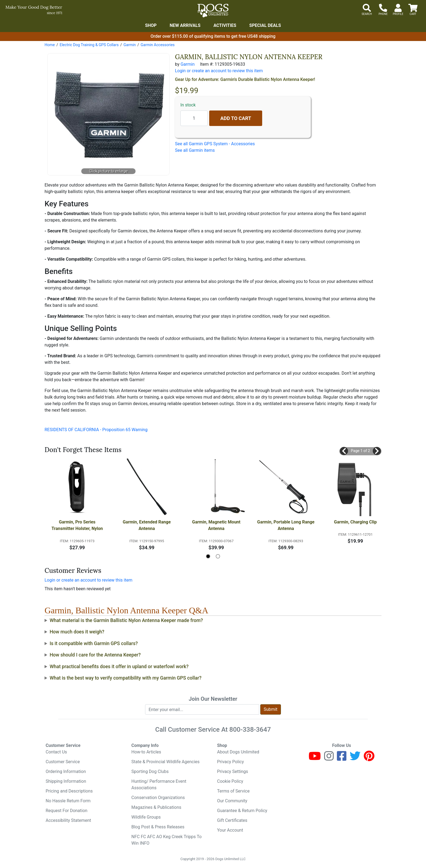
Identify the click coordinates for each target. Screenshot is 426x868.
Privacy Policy (231, 762)
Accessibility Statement (68, 820)
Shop (151, 25)
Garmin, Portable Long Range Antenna (286, 525)
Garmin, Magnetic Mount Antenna (217, 525)
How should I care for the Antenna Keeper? (95, 655)
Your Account (230, 830)
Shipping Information (66, 781)
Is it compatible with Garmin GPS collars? (94, 643)
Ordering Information (66, 771)
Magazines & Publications (156, 807)
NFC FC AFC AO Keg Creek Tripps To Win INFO (167, 840)
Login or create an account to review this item (88, 580)
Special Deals (265, 25)
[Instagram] (329, 758)
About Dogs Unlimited (238, 752)
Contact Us (56, 752)
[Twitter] (355, 758)
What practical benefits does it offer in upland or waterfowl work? (119, 667)
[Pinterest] (369, 758)
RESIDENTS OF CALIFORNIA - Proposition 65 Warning (96, 430)
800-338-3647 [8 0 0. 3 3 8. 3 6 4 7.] (250, 730)
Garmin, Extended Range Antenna (147, 525)
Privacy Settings (233, 771)
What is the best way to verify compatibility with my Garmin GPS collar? (126, 678)
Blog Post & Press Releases (158, 827)
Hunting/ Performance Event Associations (159, 785)
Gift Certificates (232, 820)
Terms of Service (233, 791)
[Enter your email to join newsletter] (202, 709)
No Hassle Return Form (68, 801)
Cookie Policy (230, 781)
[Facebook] (342, 758)
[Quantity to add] (194, 118)
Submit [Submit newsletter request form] (271, 709)
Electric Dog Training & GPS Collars (89, 45)
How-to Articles (146, 752)
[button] (344, 451)
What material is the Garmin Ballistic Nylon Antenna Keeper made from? (126, 620)
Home (50, 45)
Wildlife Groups (146, 817)
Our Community (232, 801)
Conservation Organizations (158, 798)
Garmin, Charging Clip (355, 522)
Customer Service (63, 762)
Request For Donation (67, 811)
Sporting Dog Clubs (150, 771)
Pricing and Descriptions (69, 791)
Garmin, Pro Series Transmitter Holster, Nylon (77, 525)
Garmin (129, 45)
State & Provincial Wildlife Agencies (166, 762)
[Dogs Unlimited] (213, 11)
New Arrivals (185, 25)
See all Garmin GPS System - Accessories (215, 144)
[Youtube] (315, 758)
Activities (225, 25)
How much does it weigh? (77, 632)
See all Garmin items (195, 150)
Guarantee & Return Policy (242, 811)
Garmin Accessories (158, 45)
